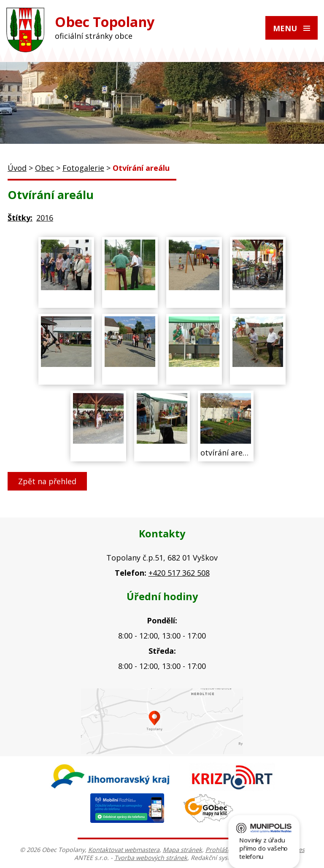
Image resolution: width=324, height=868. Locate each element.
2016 (45, 218)
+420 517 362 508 (179, 573)
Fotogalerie (83, 168)
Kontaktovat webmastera (124, 850)
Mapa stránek (182, 850)
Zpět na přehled (47, 481)
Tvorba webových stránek (151, 858)
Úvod (17, 168)
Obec (45, 168)
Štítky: (20, 218)
